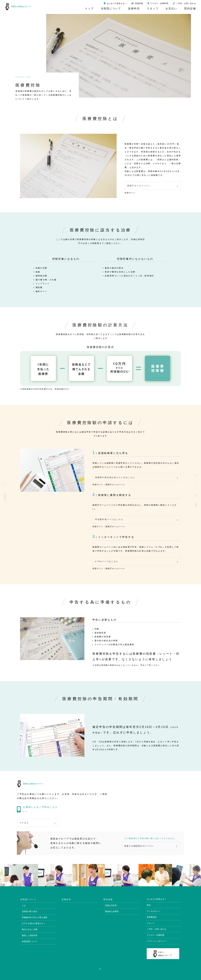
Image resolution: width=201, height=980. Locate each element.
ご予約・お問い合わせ (157, 929)
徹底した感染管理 (30, 935)
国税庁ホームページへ (139, 186)
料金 (149, 905)
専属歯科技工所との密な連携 (34, 917)
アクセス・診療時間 (156, 935)
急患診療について (30, 941)
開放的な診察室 (112, 911)
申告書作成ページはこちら (109, 519)
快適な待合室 (111, 905)
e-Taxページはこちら (107, 561)
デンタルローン (154, 911)
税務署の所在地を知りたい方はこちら (115, 477)
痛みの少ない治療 (30, 929)
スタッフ (151, 923)
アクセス (24, 823)
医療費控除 (152, 917)
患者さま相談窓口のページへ (139, 846)
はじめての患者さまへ (157, 899)
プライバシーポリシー (157, 941)
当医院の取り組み (30, 911)
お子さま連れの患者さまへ (33, 923)
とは (24, 905)
